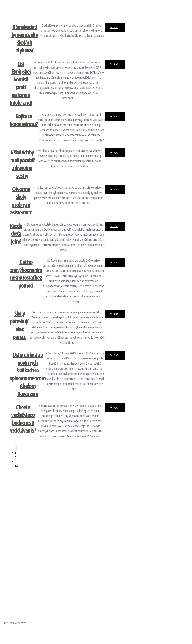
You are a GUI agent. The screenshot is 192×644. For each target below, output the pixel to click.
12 (16, 466)
